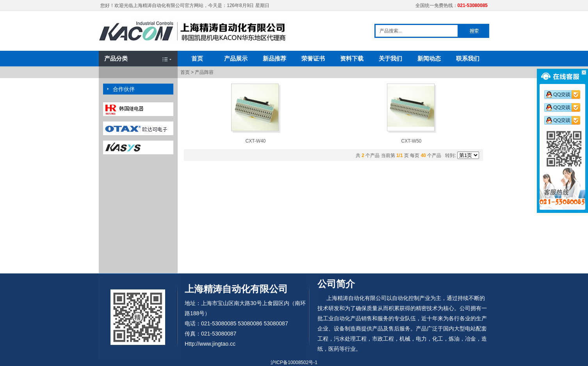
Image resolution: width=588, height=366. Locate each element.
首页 (197, 58)
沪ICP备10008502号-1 (294, 362)
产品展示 (236, 58)
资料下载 (352, 58)
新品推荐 (274, 58)
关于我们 (390, 58)
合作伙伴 (124, 89)
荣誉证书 (313, 58)
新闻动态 (429, 58)
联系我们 (468, 58)
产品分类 (116, 58)
